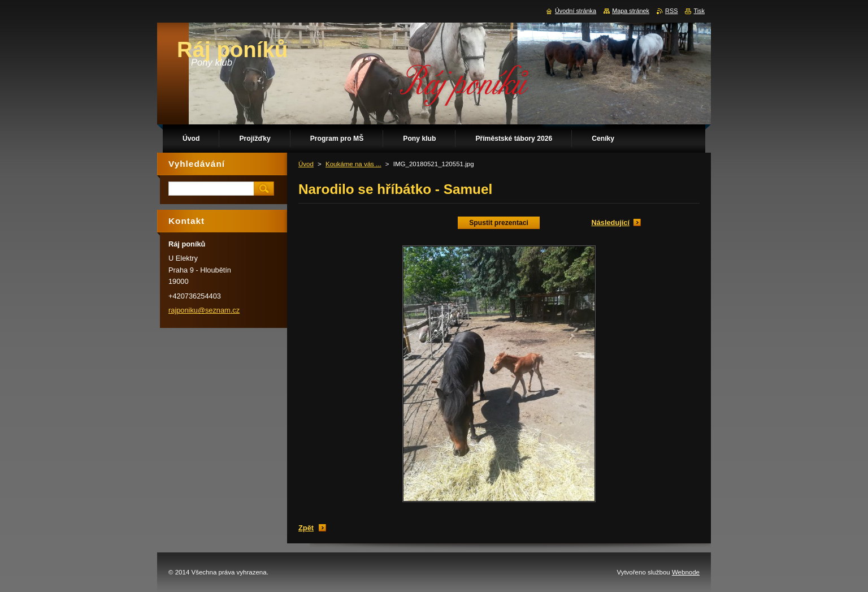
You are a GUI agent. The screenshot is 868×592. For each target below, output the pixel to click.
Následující (610, 222)
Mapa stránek (631, 11)
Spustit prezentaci (499, 223)
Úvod (306, 164)
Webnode (686, 572)
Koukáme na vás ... (353, 164)
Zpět (306, 528)
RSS (671, 11)
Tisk (699, 11)
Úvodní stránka (576, 11)
